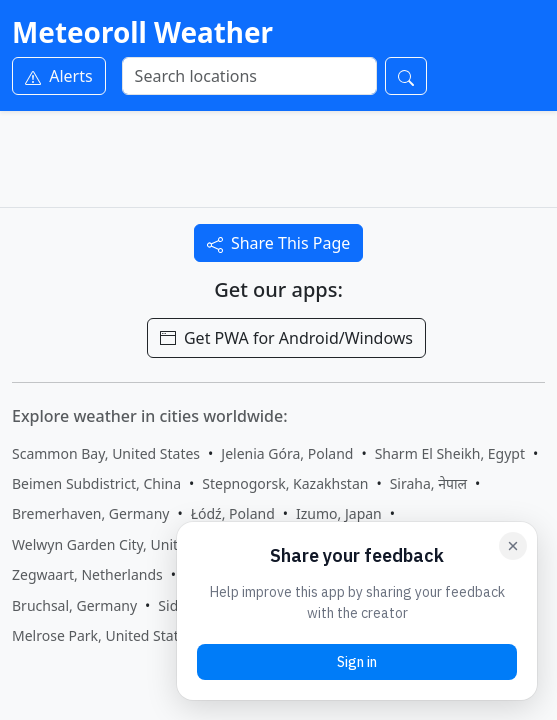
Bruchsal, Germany (74, 605)
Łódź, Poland (233, 513)
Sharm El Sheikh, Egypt (450, 453)
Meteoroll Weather (142, 32)
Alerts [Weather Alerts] (59, 76)
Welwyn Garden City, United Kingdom (135, 544)
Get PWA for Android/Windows (286, 338)
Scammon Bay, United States (106, 453)
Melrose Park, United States (102, 635)
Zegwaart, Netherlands (87, 574)
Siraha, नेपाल (428, 483)
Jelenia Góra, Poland (287, 453)
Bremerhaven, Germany (90, 513)
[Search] (249, 76)
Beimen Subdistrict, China (96, 483)
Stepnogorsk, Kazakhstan (285, 483)
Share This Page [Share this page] (279, 243)
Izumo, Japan (339, 513)
